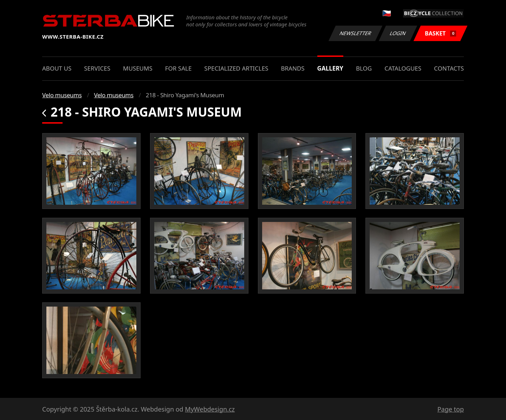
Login (398, 33)
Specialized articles (236, 68)
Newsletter (355, 33)
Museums (138, 68)
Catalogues (403, 68)
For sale (179, 68)
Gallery (330, 68)
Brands (293, 68)
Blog (364, 68)
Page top (451, 409)
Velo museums (62, 95)
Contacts (449, 68)
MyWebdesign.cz (210, 409)
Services (97, 68)
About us (57, 68)
